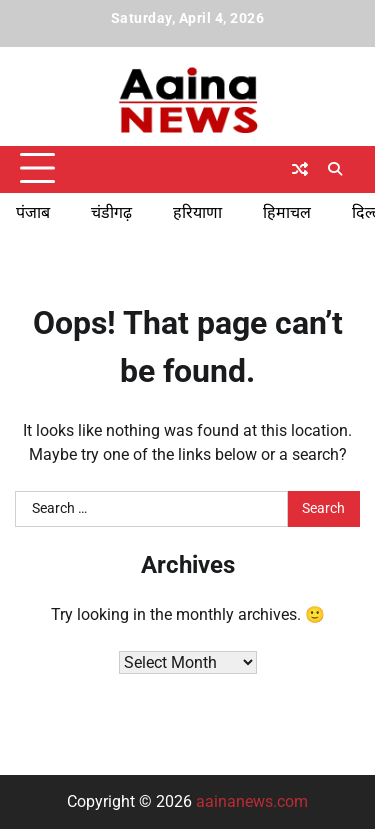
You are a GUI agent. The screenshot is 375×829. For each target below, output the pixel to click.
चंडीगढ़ (111, 212)
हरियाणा (197, 212)
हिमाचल (287, 212)
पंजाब (33, 212)
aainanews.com (252, 801)
